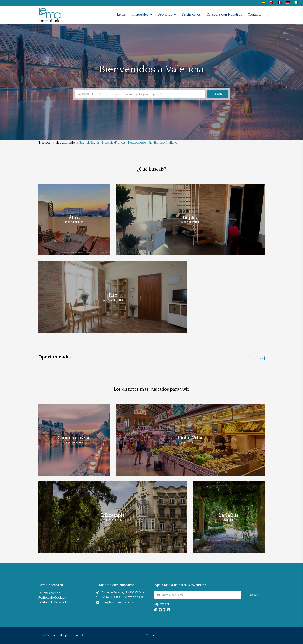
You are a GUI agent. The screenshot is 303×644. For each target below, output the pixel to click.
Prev (253, 358)
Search (218, 94)
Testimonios (191, 15)
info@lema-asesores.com (118, 603)
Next (261, 358)
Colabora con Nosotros (224, 15)
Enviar (254, 595)
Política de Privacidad (54, 602)
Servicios (165, 15)
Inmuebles (140, 15)
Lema (121, 15)
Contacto (255, 15)
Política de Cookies (52, 598)
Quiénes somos (49, 593)
